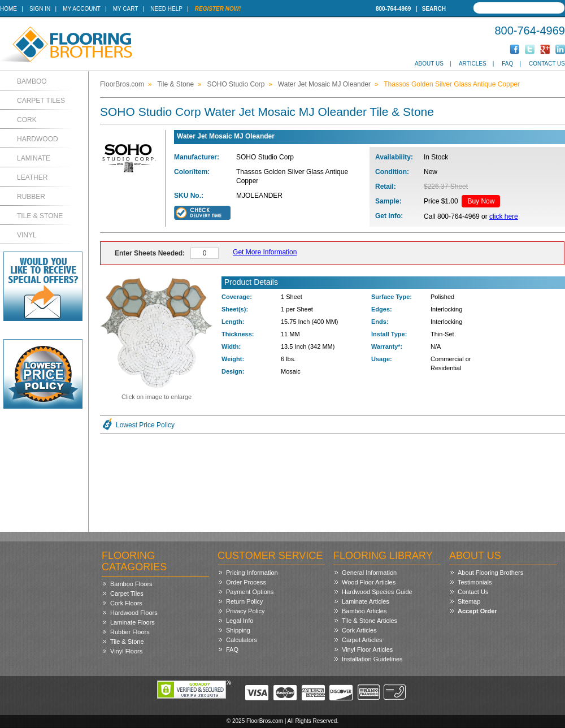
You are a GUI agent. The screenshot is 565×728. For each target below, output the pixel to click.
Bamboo (32, 81)
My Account (81, 9)
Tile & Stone (40, 216)
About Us (429, 64)
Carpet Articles (362, 640)
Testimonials (475, 582)
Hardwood (38, 139)
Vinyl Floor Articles (367, 649)
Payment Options (250, 592)
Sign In (40, 9)
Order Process (246, 582)
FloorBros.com (122, 84)
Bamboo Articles (364, 611)
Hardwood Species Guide (377, 592)
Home (8, 9)
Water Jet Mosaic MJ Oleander (324, 84)
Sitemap (469, 601)
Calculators (242, 640)
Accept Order (477, 611)
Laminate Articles (366, 601)
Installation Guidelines (372, 659)
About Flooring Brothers (490, 573)
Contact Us (547, 64)
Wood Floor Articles (369, 582)
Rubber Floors (130, 632)
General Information (369, 573)
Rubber (31, 197)
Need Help (166, 9)
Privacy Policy (245, 611)
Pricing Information (252, 573)
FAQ (507, 64)
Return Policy (244, 601)
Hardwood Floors (134, 613)
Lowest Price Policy (145, 425)
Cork (27, 120)
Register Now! (218, 9)
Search (434, 9)
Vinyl (27, 235)
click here (504, 216)
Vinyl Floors (126, 651)
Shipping (238, 630)
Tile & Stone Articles (370, 621)
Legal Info (240, 621)
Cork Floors (126, 603)
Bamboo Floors (131, 584)
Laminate (34, 158)
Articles (473, 64)
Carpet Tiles (41, 101)
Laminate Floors (132, 622)
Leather (32, 177)
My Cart (125, 9)
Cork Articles (359, 630)
